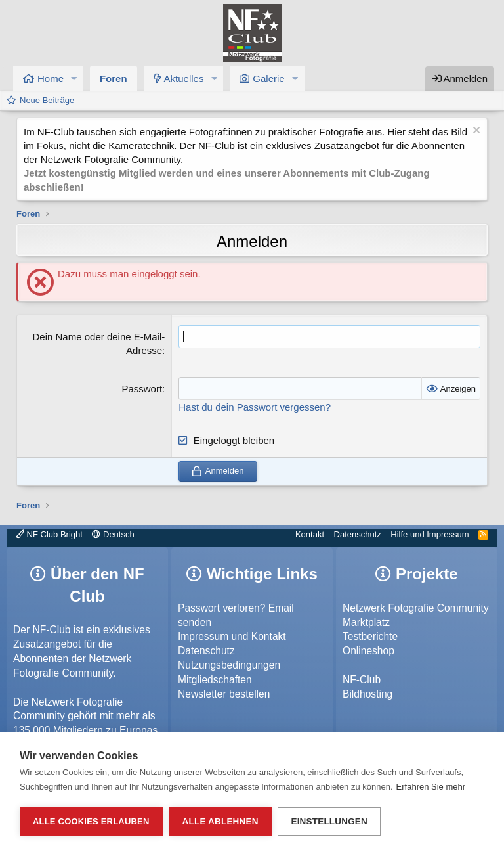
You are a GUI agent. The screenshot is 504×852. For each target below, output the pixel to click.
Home (51, 78)
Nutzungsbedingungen (229, 665)
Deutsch (113, 534)
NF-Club (362, 680)
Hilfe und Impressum (430, 534)
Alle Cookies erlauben (91, 821)
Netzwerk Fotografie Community (416, 608)
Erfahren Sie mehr (431, 787)
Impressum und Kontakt (232, 636)
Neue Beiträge (47, 100)
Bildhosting (367, 694)
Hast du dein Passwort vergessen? (255, 407)
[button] (74, 78)
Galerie (268, 78)
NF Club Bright (49, 534)
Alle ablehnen (220, 821)
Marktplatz (366, 622)
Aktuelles (184, 78)
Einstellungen (330, 821)
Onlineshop (368, 651)
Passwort (142, 389)
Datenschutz (358, 534)
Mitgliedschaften (215, 680)
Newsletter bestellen (224, 694)
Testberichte (370, 636)
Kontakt (310, 534)
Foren (114, 78)
